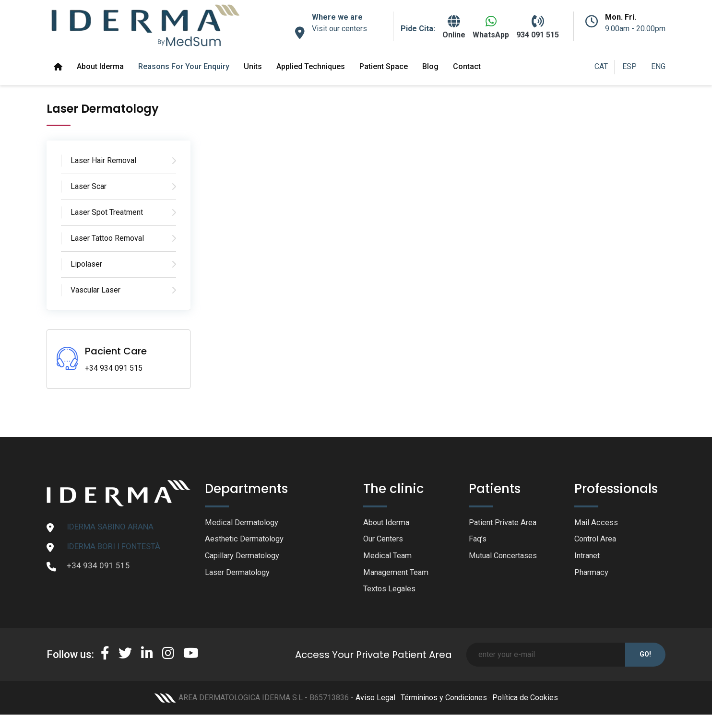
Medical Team (388, 557)
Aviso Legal (375, 699)
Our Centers (385, 540)
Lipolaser (86, 264)
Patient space (384, 66)
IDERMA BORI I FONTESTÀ (113, 546)
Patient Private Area (504, 523)
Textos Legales (391, 591)
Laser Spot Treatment (107, 212)
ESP (629, 66)
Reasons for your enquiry (184, 66)
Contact (467, 66)
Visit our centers (339, 29)
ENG (658, 66)
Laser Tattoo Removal (107, 238)
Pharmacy (592, 574)
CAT (601, 66)
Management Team (398, 574)
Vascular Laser (95, 290)
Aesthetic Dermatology (247, 540)
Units (253, 66)
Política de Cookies (525, 699)
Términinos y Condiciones (444, 699)
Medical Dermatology (243, 523)
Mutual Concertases (505, 557)
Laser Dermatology (239, 574)
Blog (430, 66)
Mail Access (596, 523)
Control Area (597, 540)
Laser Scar (89, 186)
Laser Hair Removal (103, 160)
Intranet (588, 557)
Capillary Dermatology (245, 557)
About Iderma (100, 66)
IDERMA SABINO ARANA (110, 527)
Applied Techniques (311, 66)
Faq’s (478, 540)
